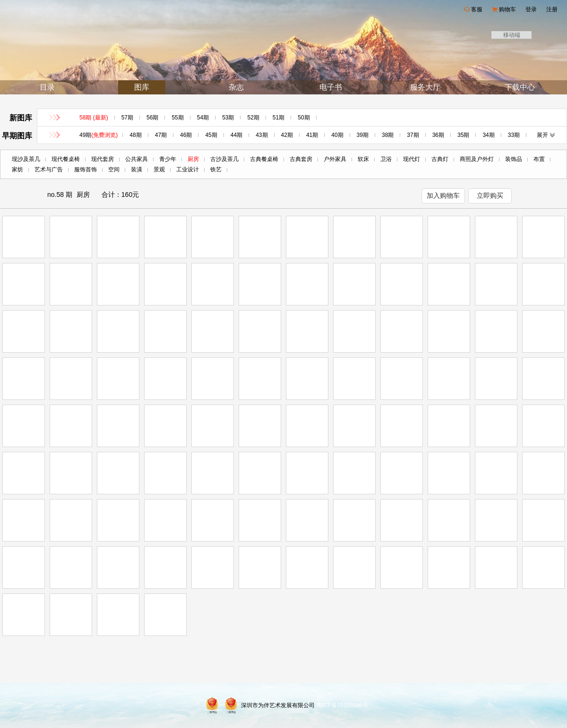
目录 (47, 87)
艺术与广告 (49, 169)
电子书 (331, 87)
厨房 (193, 159)
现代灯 (412, 159)
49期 (99, 135)
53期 (228, 118)
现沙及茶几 (26, 159)
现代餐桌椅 (66, 159)
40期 (337, 135)
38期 (388, 135)
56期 (152, 118)
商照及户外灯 (477, 159)
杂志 (236, 87)
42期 (287, 135)
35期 (463, 135)
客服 (477, 9)
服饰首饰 (86, 169)
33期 (514, 135)
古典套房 (301, 159)
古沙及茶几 (224, 159)
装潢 (137, 169)
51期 (279, 118)
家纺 (17, 169)
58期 (94, 118)
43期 (262, 135)
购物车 (507, 9)
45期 (211, 135)
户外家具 (335, 159)
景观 (159, 169)
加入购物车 (443, 196)
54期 (203, 118)
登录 (531, 9)
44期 (236, 135)
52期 (253, 118)
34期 (488, 135)
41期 (312, 135)
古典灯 (440, 159)
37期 (413, 135)
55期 (177, 118)
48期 (135, 135)
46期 (186, 135)
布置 (539, 159)
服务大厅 (425, 87)
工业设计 (188, 169)
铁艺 (216, 169)
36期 (438, 135)
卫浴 (386, 159)
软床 (363, 159)
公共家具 (137, 159)
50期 (304, 118)
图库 (142, 87)
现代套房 (103, 159)
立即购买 (490, 196)
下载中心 (520, 87)
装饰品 (514, 159)
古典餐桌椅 (264, 159)
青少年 (168, 159)
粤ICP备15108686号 (342, 705)
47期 (161, 135)
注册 (552, 9)
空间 (114, 169)
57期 (127, 118)
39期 (363, 135)
